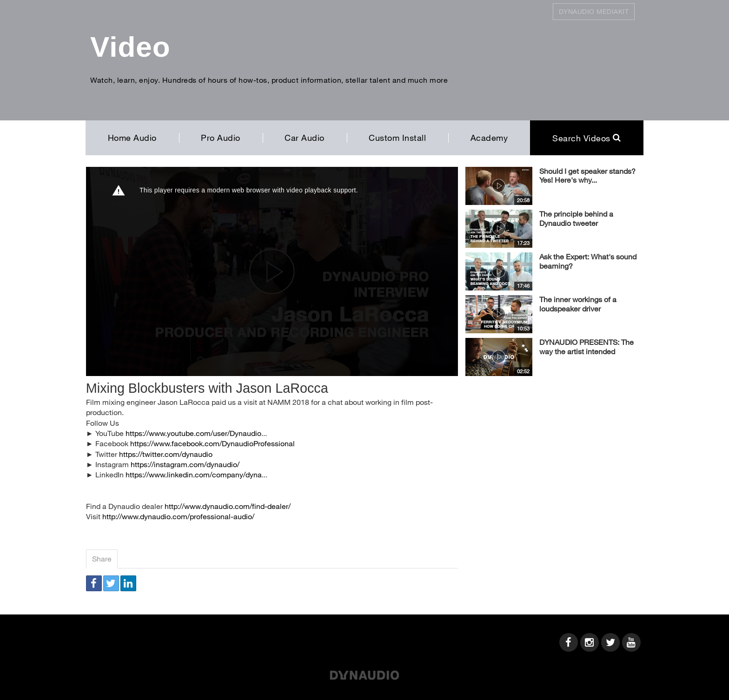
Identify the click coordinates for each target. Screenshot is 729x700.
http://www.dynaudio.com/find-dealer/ (228, 506)
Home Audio (132, 138)
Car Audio (305, 138)
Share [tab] (102, 558)
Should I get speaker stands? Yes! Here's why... (587, 175)
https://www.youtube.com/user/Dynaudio (193, 433)
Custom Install (397, 138)
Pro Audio (221, 138)
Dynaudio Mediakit (594, 11)
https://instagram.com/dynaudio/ (185, 464)
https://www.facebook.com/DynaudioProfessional (212, 443)
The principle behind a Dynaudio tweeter (576, 218)
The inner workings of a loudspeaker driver (578, 304)
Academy (489, 138)
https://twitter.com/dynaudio (166, 454)
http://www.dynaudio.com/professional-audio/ (178, 516)
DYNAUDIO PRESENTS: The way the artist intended (587, 347)
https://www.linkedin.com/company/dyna (194, 474)
